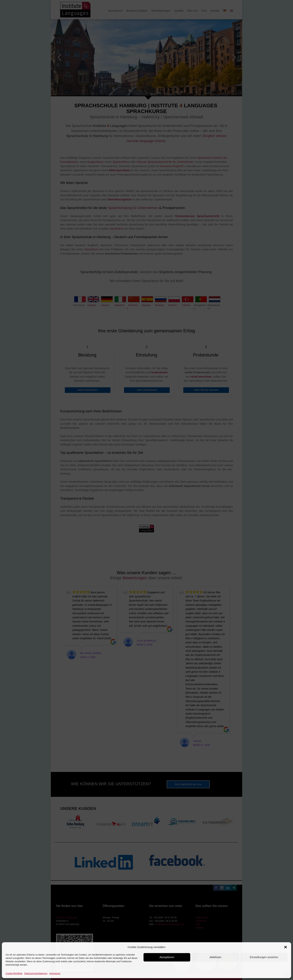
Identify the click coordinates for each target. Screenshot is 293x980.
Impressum (55, 973)
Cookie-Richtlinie (14, 973)
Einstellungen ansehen (264, 957)
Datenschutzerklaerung (36, 973)
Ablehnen (215, 957)
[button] (286, 947)
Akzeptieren (167, 957)
